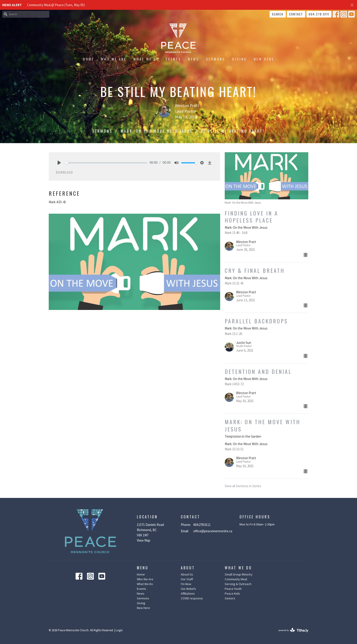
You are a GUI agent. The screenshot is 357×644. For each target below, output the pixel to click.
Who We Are (114, 59)
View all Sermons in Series (243, 486)
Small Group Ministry (239, 574)
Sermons (216, 59)
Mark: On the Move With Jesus (157, 131)
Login (119, 630)
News (194, 59)
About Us (187, 574)
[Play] (59, 163)
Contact (296, 14)
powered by (293, 630)
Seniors (230, 598)
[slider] (106, 163)
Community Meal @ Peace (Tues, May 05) (56, 5)
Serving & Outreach (238, 584)
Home (88, 59)
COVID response (192, 598)
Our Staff (187, 579)
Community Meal (236, 579)
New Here (264, 59)
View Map (144, 540)
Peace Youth (233, 589)
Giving (240, 59)
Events (173, 59)
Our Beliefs (188, 589)
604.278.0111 (319, 14)
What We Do (146, 59)
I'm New (186, 584)
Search (278, 14)
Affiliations (188, 593)
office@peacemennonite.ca (213, 531)
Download (65, 172)
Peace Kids (232, 593)
